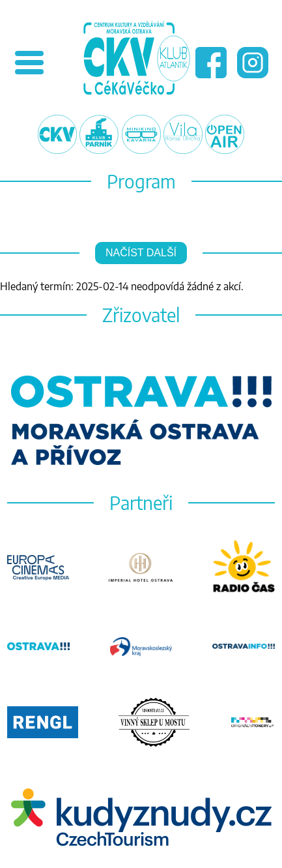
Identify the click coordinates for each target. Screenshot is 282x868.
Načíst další (141, 253)
